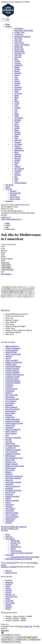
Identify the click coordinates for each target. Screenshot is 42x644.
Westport (9, 607)
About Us (9, 537)
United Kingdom (20, 183)
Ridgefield (9, 582)
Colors (8, 225)
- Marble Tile (15, 541)
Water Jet (18, 89)
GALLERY (10, 555)
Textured (18, 142)
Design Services (11, 573)
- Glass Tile (14, 545)
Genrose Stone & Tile (14, 423)
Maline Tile (10, 460)
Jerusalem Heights (12, 446)
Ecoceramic (10, 403)
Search (8, 187)
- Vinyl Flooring (16, 551)
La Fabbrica (11, 448)
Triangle (17, 166)
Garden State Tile (13, 419)
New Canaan (10, 603)
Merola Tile (10, 470)
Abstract (17, 146)
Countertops (19, 34)
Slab (16, 164)
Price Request (6, 274)
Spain (16, 179)
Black (16, 97)
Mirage (8, 472)
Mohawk (9, 474)
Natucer (9, 480)
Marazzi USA (11, 462)
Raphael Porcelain (12, 496)
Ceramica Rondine (13, 372)
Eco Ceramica (11, 401)
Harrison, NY (10, 595)
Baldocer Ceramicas (13, 362)
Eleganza (9, 405)
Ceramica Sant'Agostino (15, 375)
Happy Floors (11, 431)
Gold (16, 106)
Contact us (9, 201)
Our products (10, 539)
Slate (16, 77)
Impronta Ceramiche (13, 437)
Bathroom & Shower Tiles (24, 30)
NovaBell (9, 484)
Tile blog (13, 195)
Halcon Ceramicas (13, 429)
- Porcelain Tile (15, 547)
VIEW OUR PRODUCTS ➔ (11, 219)
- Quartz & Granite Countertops (21, 553)
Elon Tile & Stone (12, 409)
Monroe (8, 609)
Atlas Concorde (12, 360)
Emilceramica (11, 411)
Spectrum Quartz (12, 513)
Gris (16, 112)
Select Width (6, 265)
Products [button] (9, 26)
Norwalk (9, 590)
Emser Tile (10, 413)
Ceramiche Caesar (12, 377)
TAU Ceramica (11, 515)
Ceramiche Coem (12, 379)
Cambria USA (11, 364)
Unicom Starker (12, 517)
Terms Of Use (15, 197)
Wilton (8, 586)
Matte (16, 130)
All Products (19, 28)
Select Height (6, 267)
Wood (16, 91)
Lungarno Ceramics (13, 454)
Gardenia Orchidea (13, 421)
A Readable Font (7, 642)
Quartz (17, 75)
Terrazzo (17, 83)
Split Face (18, 140)
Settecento (10, 504)
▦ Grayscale (33, 637)
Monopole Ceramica (13, 478)
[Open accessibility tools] (3, 633)
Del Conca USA (12, 395)
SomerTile (10, 511)
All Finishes (19, 118)
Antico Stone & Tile (13, 354)
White (17, 116)
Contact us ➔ (6, 217)
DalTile (9, 393)
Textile (17, 85)
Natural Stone (19, 51)
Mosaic (17, 71)
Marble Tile (19, 47)
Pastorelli (9, 488)
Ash (7, 227)
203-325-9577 (11, 563)
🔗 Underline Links (20, 640)
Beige (16, 95)
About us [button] (9, 189)
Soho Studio (10, 509)
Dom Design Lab (12, 399)
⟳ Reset (17, 642)
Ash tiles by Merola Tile (10, 529)
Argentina (18, 171)
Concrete (18, 63)
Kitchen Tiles (19, 43)
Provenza (9, 494)
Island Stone (10, 444)
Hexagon (18, 158)
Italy (16, 177)
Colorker (9, 387)
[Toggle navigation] (8, 20)
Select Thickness (7, 270)
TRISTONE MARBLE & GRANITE (19, 559)
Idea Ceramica (11, 433)
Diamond (18, 156)
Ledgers (17, 160)
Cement (17, 61)
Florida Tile (10, 417)
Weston (8, 588)
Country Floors (11, 389)
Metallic (17, 69)
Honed (17, 126)
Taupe (17, 114)
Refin (8, 498)
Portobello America (13, 490)
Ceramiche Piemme (13, 383)
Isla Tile (9, 442)
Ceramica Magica (12, 370)
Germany (18, 175)
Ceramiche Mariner (13, 381)
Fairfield (8, 584)
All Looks (18, 57)
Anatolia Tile (11, 352)
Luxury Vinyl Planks (22, 45)
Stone (16, 79)
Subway (17, 81)
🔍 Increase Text (7, 637)
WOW (9, 523)
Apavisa (9, 356)
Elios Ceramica (11, 407)
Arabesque (18, 148)
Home (8, 24)
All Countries (19, 169)
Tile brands (9, 185)
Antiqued (18, 120)
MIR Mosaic (10, 456)
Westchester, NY (11, 597)
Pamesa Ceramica (13, 486)
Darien (8, 599)
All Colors (18, 93)
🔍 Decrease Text (21, 637)
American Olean (12, 350)
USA (16, 181)
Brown (17, 101)
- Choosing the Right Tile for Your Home (25, 557)
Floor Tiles (18, 39)
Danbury (9, 592)
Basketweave (19, 150)
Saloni (8, 502)
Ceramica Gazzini (12, 368)
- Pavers (13, 549)
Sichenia (9, 507)
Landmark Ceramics (13, 450)
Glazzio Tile (10, 425)
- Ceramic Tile (15, 543)
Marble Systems (12, 464)
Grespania (9, 427)
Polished (17, 134)
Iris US (8, 440)
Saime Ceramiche (12, 500)
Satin (16, 138)
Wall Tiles (18, 55)
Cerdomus (10, 385)
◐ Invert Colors (7, 640)
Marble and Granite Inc (15, 466)
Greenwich (9, 601)
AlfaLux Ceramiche (13, 348)
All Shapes (18, 144)
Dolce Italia (10, 397)
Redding (8, 605)
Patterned (18, 73)
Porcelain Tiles (20, 53)
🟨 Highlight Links (34, 640)
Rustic (17, 136)
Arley (8, 358)
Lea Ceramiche (11, 452)
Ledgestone (18, 65)
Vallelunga (10, 521)
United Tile (10, 519)
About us (13, 191)
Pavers (17, 162)
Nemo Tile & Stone (13, 482)
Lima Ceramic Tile (25, 626)
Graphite (17, 108)
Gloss (16, 124)
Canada (17, 173)
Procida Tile (10, 492)
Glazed (17, 122)
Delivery (9, 571)
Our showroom (15, 193)
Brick (16, 59)
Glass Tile (18, 41)
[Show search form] (3, 20)
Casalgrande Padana (13, 366)
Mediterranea (11, 468)
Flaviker (9, 415)
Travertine (18, 87)
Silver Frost (5, 310)
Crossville (10, 391)
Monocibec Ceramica (14, 476)
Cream (17, 104)
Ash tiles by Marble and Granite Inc (14, 527)
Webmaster (5, 630)
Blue (16, 99)
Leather (17, 128)
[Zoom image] (12, 275)
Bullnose (18, 154)
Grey (16, 110)
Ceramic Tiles (19, 32)
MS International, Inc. (14, 458)
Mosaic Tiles (19, 49)
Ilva (7, 435)
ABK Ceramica (12, 346)
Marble (17, 67)
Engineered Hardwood (22, 36)
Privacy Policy (15, 199)
